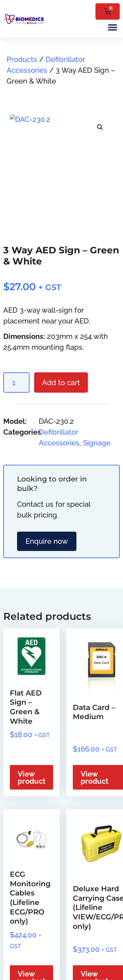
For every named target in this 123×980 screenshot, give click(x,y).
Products (22, 59)
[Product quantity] (16, 382)
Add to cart (61, 382)
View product (31, 777)
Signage (97, 443)
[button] (112, 27)
